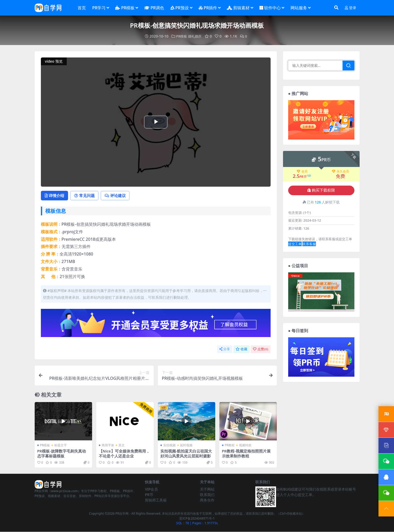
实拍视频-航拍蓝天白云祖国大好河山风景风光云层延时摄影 (186, 454)
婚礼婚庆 (195, 36)
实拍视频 (169, 445)
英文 (122, 445)
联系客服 (309, 244)
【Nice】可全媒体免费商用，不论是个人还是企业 (124, 454)
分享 (225, 350)
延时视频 (186, 445)
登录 (351, 8)
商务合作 (207, 500)
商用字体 (108, 445)
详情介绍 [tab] (55, 196)
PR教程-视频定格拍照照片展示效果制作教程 (246, 454)
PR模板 (181, 36)
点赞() (261, 350)
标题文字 (61, 445)
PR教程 (230, 445)
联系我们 (207, 495)
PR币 (149, 495)
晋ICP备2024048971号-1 (197, 518)
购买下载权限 (321, 190)
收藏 (241, 350)
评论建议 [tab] (119, 196)
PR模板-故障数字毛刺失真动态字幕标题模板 (62, 454)
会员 (302, 171)
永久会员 (340, 171)
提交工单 (295, 244)
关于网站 (207, 489)
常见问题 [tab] (87, 196)
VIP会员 (151, 489)
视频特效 (245, 445)
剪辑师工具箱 (156, 500)
